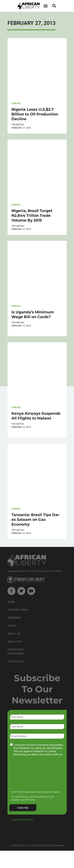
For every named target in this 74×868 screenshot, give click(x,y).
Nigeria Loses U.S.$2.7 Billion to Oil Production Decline (35, 114)
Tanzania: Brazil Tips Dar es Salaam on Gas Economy (35, 519)
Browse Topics (18, 610)
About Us (14, 634)
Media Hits (15, 642)
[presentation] (40, 778)
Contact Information (22, 820)
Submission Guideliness (16, 651)
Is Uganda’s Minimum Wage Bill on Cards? (33, 314)
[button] (46, 6)
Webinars (14, 618)
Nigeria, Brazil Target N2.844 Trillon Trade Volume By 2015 (32, 215)
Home (11, 602)
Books (12, 626)
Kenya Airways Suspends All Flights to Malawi (36, 416)
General (16, 103)
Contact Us (16, 661)
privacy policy (21, 758)
